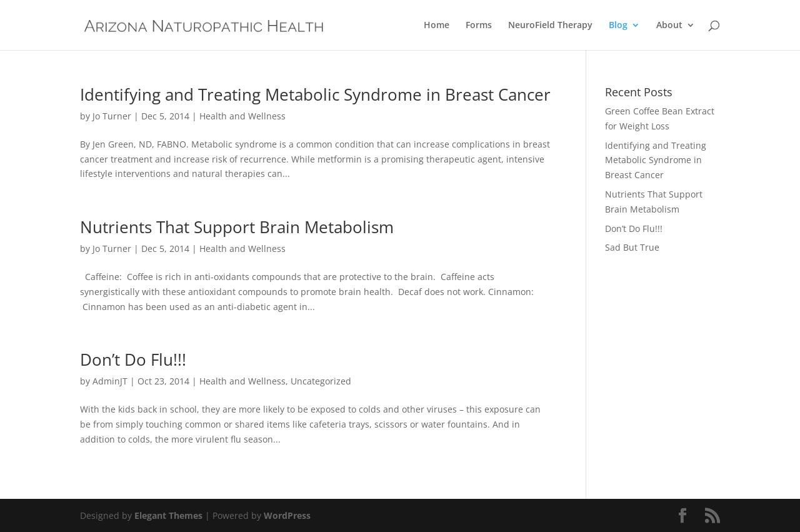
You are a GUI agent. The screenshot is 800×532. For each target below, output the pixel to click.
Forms (479, 26)
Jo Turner (112, 116)
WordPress (287, 515)
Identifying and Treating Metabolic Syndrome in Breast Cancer (315, 94)
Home (437, 26)
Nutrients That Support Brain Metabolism (237, 227)
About (669, 26)
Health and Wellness (242, 116)
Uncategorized (321, 381)
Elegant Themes (168, 515)
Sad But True (632, 247)
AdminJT (110, 381)
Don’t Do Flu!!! (133, 359)
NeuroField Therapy (550, 26)
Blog (618, 26)
